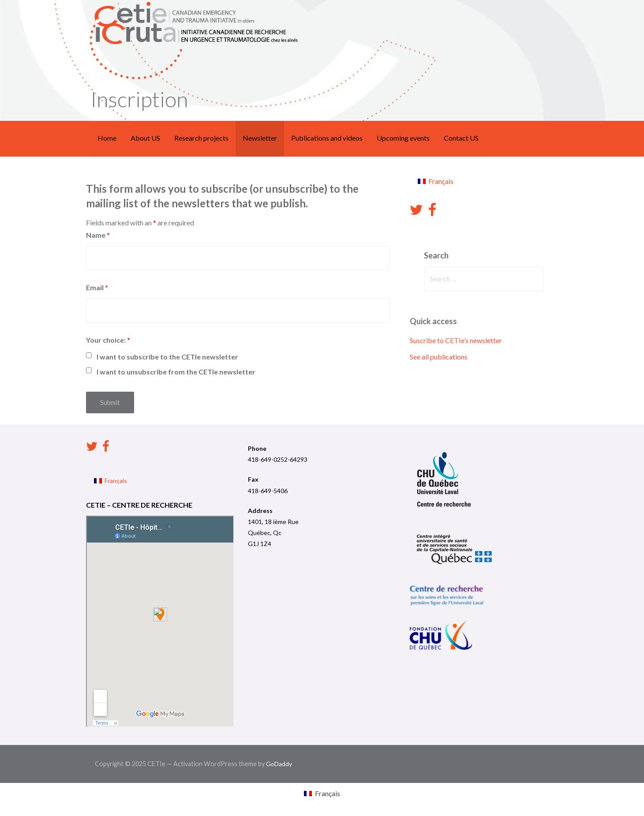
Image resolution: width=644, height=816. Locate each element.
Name (98, 235)
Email (97, 287)
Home (107, 138)
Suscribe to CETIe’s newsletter (456, 340)
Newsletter (260, 138)
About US (145, 138)
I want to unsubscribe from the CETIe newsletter (176, 372)
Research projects (201, 138)
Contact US (461, 138)
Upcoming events (403, 138)
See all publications (439, 357)
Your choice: (108, 340)
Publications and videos (327, 138)
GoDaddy (279, 764)
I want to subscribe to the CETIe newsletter (167, 357)
